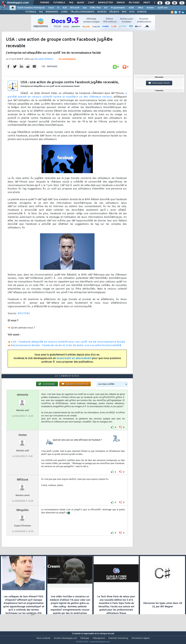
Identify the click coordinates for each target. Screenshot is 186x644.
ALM (65, 8)
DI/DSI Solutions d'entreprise (31, 8)
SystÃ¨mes (163, 8)
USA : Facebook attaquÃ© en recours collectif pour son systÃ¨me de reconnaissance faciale (68, 344)
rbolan (23, 441)
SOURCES (102, 12)
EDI (106, 8)
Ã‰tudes (134, 3)
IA (58, 8)
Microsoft (75, 8)
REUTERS (24, 316)
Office (140, 8)
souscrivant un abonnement (74, 360)
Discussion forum (159, 83)
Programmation (118, 8)
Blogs (81, 3)
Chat (91, 3)
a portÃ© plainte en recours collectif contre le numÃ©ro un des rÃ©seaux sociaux (67, 97)
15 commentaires (67, 61)
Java (85, 8)
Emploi (121, 3)
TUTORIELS (31, 12)
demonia (23, 401)
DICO (132, 12)
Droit (147, 3)
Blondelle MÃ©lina (44, 61)
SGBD (131, 8)
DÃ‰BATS (114, 12)
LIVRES (64, 12)
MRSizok (23, 486)
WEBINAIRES (52, 12)
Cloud (51, 8)
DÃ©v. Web (95, 8)
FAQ (71, 3)
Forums (45, 3)
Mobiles (150, 8)
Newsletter (105, 3)
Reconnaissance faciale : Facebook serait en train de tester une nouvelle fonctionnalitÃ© (66, 348)
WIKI (124, 12)
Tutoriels (59, 3)
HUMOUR (142, 12)
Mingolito (23, 516)
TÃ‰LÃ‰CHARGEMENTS (82, 12)
